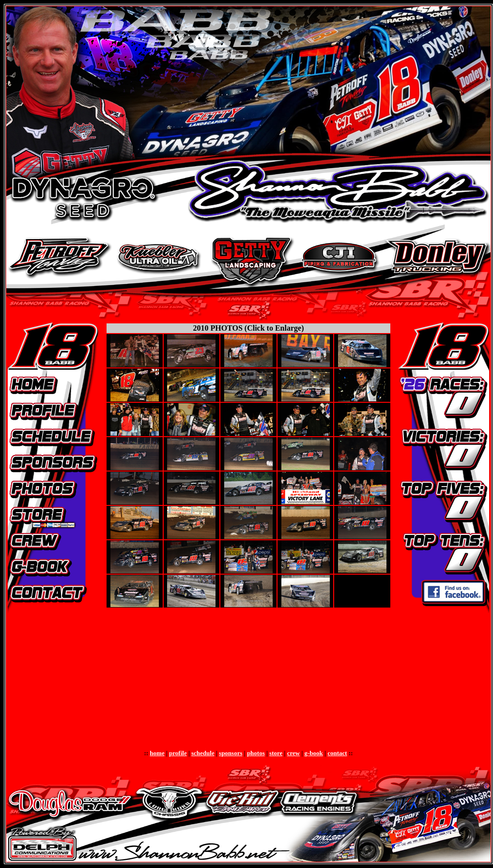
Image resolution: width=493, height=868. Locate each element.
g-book (314, 753)
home (157, 753)
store (276, 753)
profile (178, 753)
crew (293, 753)
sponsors (231, 753)
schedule (203, 753)
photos (256, 753)
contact (337, 753)
